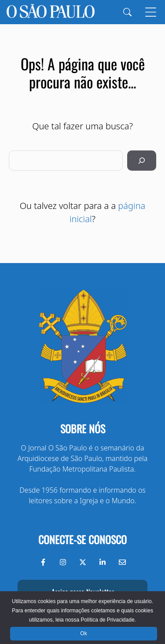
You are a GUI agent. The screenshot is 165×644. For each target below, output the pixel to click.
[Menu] (151, 12)
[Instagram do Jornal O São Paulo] (63, 562)
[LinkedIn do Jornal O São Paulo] (103, 562)
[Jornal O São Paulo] (51, 12)
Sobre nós (83, 428)
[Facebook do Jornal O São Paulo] (43, 562)
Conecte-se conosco (82, 539)
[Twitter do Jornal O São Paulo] (83, 562)
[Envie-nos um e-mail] (122, 562)
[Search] (127, 12)
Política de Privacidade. (108, 620)
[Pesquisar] (142, 161)
